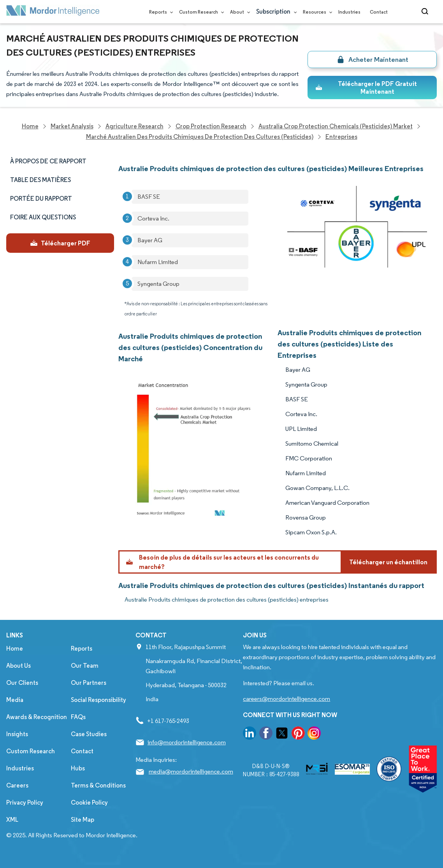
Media (15, 700)
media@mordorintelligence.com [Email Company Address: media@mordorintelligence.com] (191, 771)
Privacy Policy (25, 802)
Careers (17, 785)
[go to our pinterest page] (298, 734)
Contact (379, 12)
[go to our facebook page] (266, 734)
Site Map (83, 820)
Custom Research (200, 12)
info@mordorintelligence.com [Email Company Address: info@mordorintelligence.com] (187, 742)
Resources (316, 12)
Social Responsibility (98, 700)
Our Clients (22, 683)
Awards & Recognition (37, 717)
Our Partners (89, 683)
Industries (349, 12)
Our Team (85, 666)
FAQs (78, 717)
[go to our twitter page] (282, 734)
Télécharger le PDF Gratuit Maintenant (366, 87)
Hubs (78, 768)
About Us (18, 666)
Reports (159, 12)
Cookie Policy (89, 802)
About (238, 12)
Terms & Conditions (98, 785)
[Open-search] (426, 12)
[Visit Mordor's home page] (53, 12)
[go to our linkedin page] (250, 734)
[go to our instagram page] (314, 734)
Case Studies (89, 734)
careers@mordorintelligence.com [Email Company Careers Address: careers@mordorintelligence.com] (287, 699)
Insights (17, 734)
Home (15, 648)
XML (12, 820)
